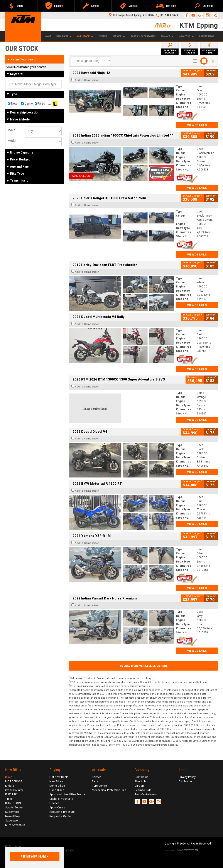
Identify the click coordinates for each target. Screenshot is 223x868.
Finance (167, 37)
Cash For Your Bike (61, 799)
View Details (197, 125)
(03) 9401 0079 (169, 15)
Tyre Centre (99, 786)
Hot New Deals (59, 777)
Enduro (10, 786)
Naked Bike (13, 816)
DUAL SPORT (13, 803)
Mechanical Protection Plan (109, 790)
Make (11, 130)
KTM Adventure (15, 825)
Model (12, 141)
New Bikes (64, 37)
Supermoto (12, 812)
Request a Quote (60, 816)
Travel (9, 799)
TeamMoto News (146, 794)
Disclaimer (185, 781)
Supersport (12, 820)
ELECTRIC (11, 794)
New (12, 103)
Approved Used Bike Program (68, 794)
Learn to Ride (143, 790)
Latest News (207, 37)
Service (119, 37)
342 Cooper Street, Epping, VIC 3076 (131, 15)
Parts (95, 781)
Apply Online (57, 807)
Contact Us (142, 777)
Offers (103, 37)
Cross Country (14, 790)
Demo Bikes (57, 786)
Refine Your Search (22, 59)
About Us (187, 37)
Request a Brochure (62, 812)
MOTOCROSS (14, 781)
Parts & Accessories (143, 37)
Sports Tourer (14, 807)
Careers (140, 786)
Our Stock (85, 37)
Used (40, 103)
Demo (27, 103)
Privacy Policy (187, 777)
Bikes (9, 777)
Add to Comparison (87, 80)
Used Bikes (57, 790)
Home (48, 37)
